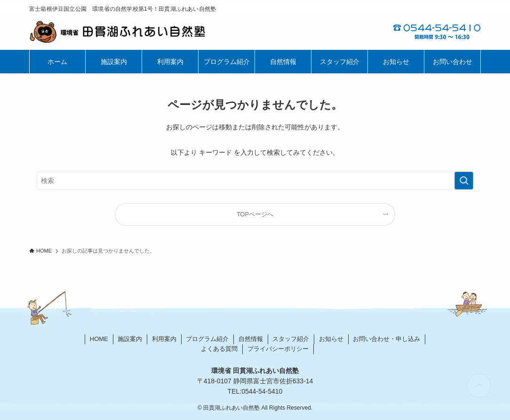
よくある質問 (219, 349)
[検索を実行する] (464, 181)
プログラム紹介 (207, 339)
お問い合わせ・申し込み (386, 339)
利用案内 (164, 339)
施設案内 (130, 339)
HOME (99, 339)
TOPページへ (255, 214)
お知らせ (331, 339)
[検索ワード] (255, 181)
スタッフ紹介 (291, 339)
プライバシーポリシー (278, 349)
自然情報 (251, 339)
